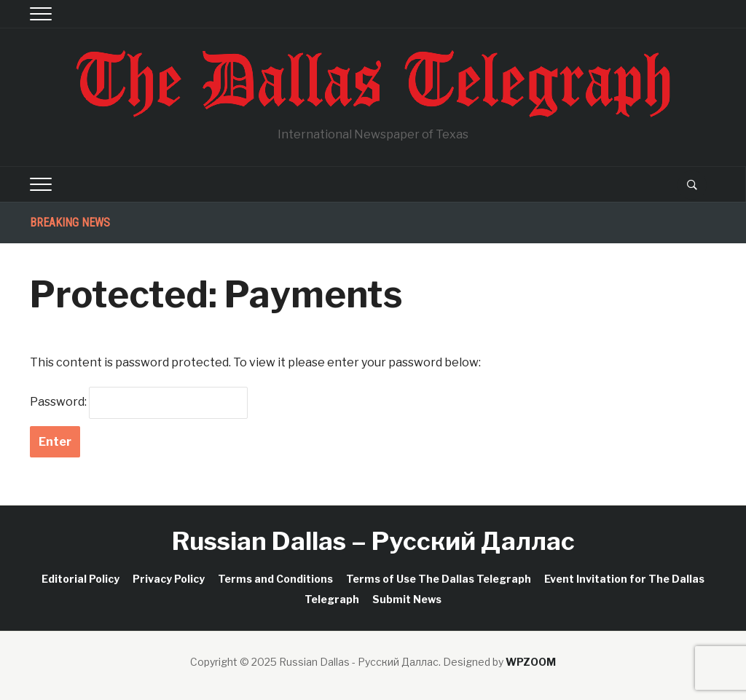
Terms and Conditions (275, 579)
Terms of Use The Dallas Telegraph (439, 579)
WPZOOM (531, 662)
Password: (139, 403)
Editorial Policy (81, 579)
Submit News (407, 599)
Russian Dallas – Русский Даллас (373, 541)
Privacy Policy (169, 579)
